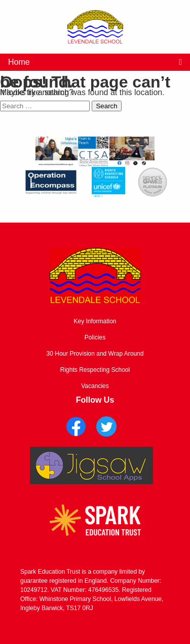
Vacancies (95, 386)
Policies (95, 337)
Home (19, 62)
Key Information (95, 321)
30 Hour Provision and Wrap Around (95, 354)
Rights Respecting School (95, 370)
